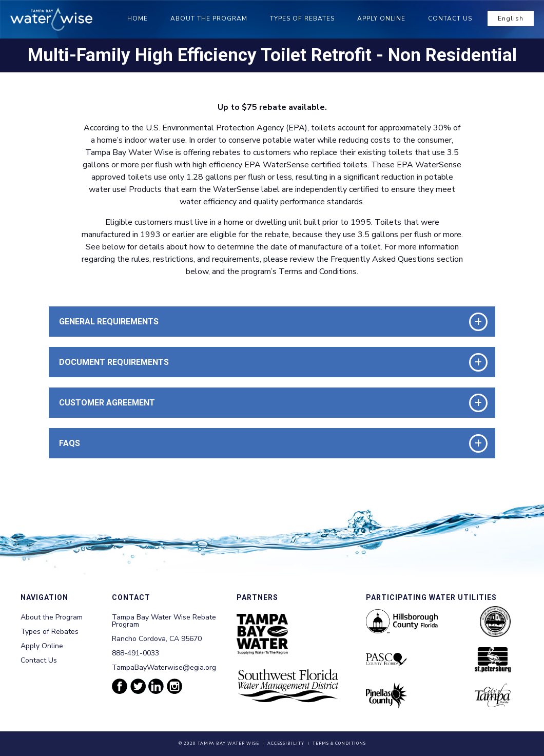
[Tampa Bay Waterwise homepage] (51, 19)
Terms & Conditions (339, 743)
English (511, 18)
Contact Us (450, 18)
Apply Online (381, 18)
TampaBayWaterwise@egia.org (164, 667)
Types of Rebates (302, 18)
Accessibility (286, 743)
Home (138, 18)
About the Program (209, 18)
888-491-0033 (135, 653)
